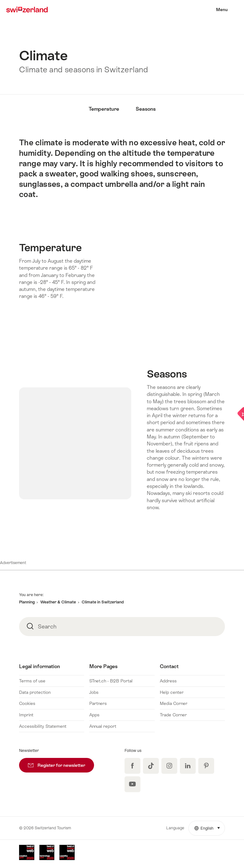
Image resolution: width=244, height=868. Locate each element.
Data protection (35, 692)
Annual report (103, 726)
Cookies (27, 703)
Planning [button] (27, 602)
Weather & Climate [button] (58, 602)
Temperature (104, 109)
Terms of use (32, 681)
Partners (98, 703)
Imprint (26, 715)
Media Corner (174, 703)
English (210, 826)
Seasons (146, 109)
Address (168, 681)
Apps (94, 715)
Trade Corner (173, 715)
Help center (172, 692)
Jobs (94, 692)
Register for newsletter (61, 763)
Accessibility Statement (43, 726)
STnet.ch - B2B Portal (111, 681)
